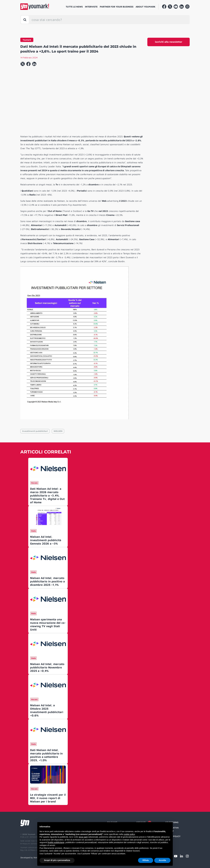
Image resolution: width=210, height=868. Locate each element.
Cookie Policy (173, 836)
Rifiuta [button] (146, 860)
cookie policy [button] (129, 834)
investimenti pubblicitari (35, 431)
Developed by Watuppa (31, 857)
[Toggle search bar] (25, 20)
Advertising (172, 822)
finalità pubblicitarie (56, 842)
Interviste (91, 7)
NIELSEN (58, 431)
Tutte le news (74, 7)
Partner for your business (117, 7)
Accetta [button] (162, 860)
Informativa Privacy (172, 829)
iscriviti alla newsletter (169, 42)
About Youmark (146, 7)
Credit (169, 842)
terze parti (83, 837)
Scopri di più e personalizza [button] (57, 860)
